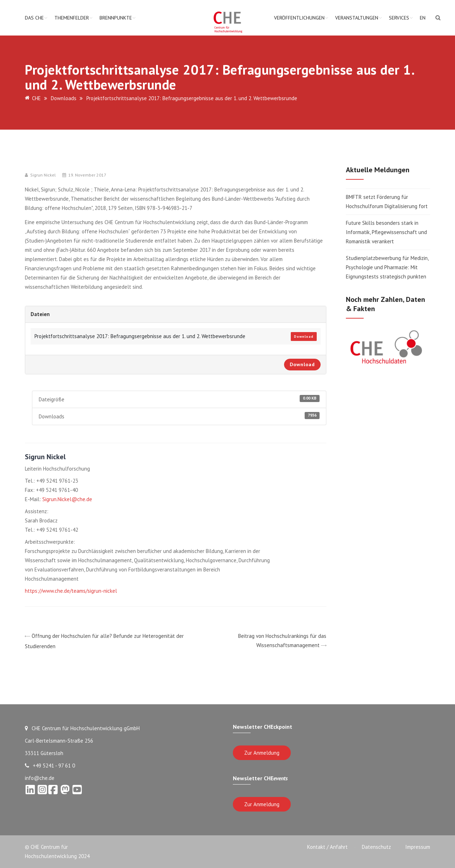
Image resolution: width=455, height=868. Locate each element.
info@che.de (40, 778)
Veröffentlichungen (299, 18)
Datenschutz (376, 847)
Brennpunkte (116, 18)
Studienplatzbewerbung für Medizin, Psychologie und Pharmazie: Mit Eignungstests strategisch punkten (387, 267)
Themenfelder (72, 18)
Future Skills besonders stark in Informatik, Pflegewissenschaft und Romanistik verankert (386, 232)
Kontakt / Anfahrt (327, 847)
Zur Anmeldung (262, 753)
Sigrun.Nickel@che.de (67, 499)
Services (399, 18)
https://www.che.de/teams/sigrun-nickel (71, 591)
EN (423, 18)
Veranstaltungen (357, 18)
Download (304, 337)
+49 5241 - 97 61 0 (50, 766)
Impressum (418, 847)
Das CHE (34, 18)
